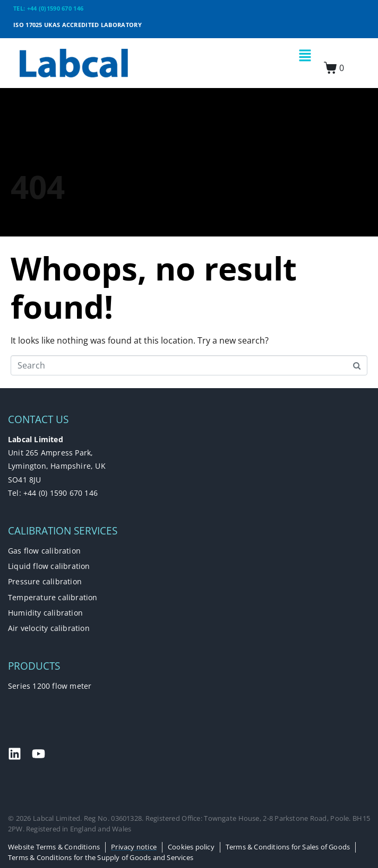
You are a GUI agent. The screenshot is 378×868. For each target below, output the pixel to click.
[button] (233, 58)
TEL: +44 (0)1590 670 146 (48, 8)
